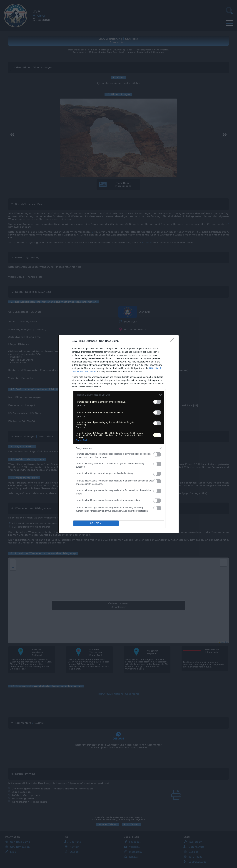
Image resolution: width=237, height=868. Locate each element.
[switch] (157, 402)
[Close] (173, 341)
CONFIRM (96, 523)
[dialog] (119, 434)
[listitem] (119, 395)
